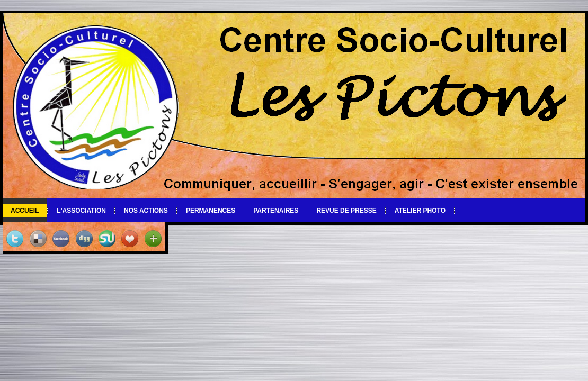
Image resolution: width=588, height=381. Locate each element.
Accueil (25, 211)
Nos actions (146, 211)
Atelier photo (420, 211)
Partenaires (276, 211)
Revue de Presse (346, 211)
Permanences (211, 211)
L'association (81, 211)
